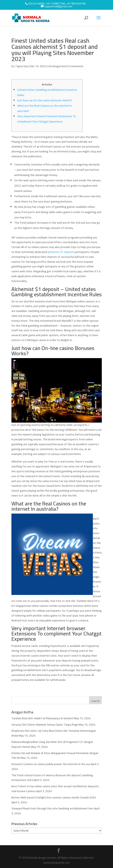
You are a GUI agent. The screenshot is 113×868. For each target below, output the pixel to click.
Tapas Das (22, 66)
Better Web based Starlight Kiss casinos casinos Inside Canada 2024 (54, 797)
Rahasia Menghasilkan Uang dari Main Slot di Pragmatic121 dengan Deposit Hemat (52, 744)
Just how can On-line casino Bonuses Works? (45, 100)
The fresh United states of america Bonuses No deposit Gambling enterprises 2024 (52, 778)
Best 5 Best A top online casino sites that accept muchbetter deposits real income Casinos (55, 789)
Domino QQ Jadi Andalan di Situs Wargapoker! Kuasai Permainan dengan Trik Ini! (55, 755)
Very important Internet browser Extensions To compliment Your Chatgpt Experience (47, 119)
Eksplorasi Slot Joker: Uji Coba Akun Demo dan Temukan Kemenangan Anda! (54, 733)
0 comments (76, 66)
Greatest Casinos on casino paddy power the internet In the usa (51, 764)
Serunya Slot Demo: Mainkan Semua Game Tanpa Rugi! (45, 725)
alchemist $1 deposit (61, 252)
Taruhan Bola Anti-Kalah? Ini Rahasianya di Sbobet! (42, 718)
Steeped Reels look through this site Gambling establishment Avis (52, 808)
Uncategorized (57, 66)
